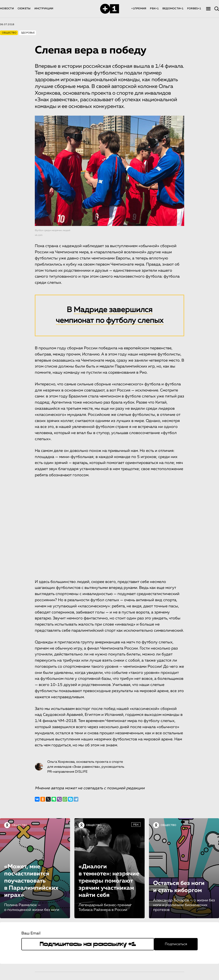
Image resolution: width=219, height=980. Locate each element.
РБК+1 (154, 9)
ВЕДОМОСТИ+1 (173, 9)
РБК (136, 825)
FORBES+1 (194, 9)
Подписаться (176, 944)
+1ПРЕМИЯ (139, 9)
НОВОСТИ (7, 9)
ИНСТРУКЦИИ (44, 9)
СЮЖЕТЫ (24, 9)
